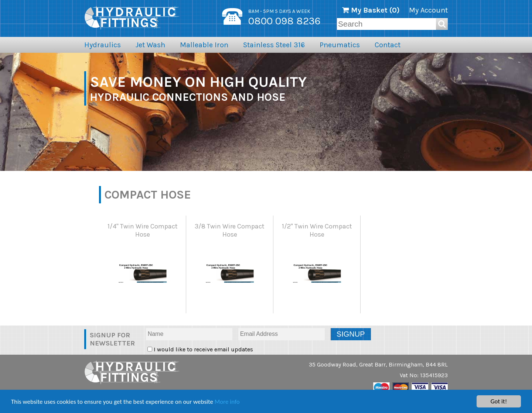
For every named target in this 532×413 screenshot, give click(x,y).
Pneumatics (340, 45)
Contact (388, 45)
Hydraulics (103, 45)
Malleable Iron (204, 45)
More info (227, 402)
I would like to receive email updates (203, 349)
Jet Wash (150, 45)
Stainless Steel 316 (274, 45)
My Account (428, 10)
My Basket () (371, 10)
